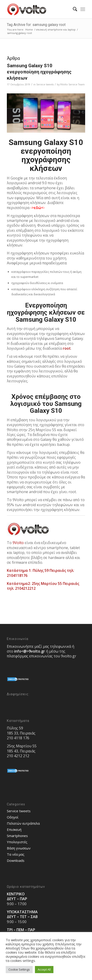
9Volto (18, 543)
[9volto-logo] (38, 9)
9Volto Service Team (72, 84)
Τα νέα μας (16, 854)
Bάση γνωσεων (19, 848)
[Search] (73, 9)
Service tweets (45, 84)
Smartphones (17, 836)
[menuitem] (73, 9)
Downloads (16, 860)
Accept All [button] (44, 969)
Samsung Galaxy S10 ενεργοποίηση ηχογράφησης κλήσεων (39, 72)
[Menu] (83, 9)
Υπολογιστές (17, 842)
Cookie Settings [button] (19, 969)
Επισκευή (14, 829)
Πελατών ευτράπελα (23, 823)
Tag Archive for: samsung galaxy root (36, 25)
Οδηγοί (13, 817)
